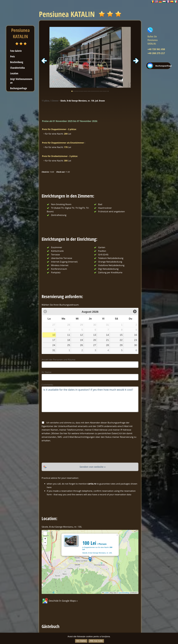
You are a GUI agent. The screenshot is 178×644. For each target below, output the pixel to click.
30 (136, 345)
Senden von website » (93, 467)
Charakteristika (17, 68)
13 (95, 335)
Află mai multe (96, 641)
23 (136, 340)
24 (54, 345)
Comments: (47, 385)
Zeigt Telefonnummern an (21, 81)
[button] (90, 559)
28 (107, 345)
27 (95, 345)
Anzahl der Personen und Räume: (59, 360)
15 (121, 335)
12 (81, 335)
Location (14, 73)
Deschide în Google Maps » (60, 601)
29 (121, 345)
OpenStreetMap (124, 593)
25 (69, 345)
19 (81, 340)
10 (54, 335)
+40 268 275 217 (156, 53)
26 (81, 345)
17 (54, 340)
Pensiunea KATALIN (20, 33)
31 (54, 350)
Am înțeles (81, 641)
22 (121, 340)
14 (107, 335)
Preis (12, 56)
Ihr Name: (47, 372)
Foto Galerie (16, 51)
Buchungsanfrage (19, 88)
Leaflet (105, 593)
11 (69, 335)
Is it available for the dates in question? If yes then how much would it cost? (90, 399)
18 (69, 340)
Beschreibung (17, 62)
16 (136, 335)
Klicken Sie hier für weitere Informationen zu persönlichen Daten (85, 433)
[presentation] (61, 452)
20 (95, 340)
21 (107, 340)
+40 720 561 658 (156, 49)
